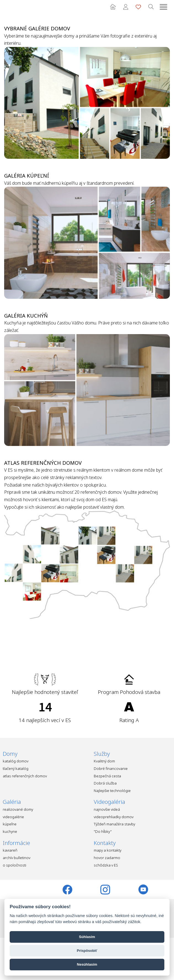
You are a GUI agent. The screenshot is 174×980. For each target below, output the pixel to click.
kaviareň (10, 850)
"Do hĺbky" (103, 831)
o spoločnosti (14, 865)
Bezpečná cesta (107, 776)
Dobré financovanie (111, 768)
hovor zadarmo (107, 858)
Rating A (129, 720)
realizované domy (18, 809)
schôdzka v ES (106, 865)
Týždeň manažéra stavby (114, 824)
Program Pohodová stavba (129, 692)
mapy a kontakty (108, 850)
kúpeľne (10, 824)
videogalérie (13, 817)
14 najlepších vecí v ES (45, 720)
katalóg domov (16, 761)
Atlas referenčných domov (43, 463)
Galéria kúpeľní (27, 175)
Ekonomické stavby (12, 7)
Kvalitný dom (104, 761)
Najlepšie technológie (112, 791)
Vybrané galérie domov (37, 28)
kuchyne (10, 831)
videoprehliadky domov (114, 817)
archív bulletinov (17, 858)
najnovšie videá (107, 809)
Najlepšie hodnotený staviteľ (45, 692)
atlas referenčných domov (25, 776)
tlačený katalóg (16, 768)
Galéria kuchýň (26, 315)
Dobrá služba (105, 783)
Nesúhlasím (87, 964)
